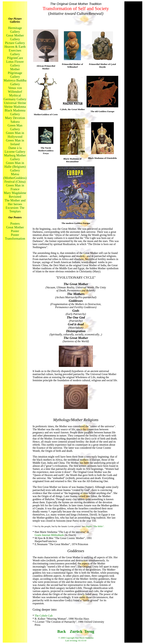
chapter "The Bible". (95, 526)
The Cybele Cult (44, 616)
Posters (15, 223)
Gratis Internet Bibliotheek (50, 535)
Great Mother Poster (15, 229)
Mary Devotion (15, 118)
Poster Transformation (15, 237)
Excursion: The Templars (15, 210)
